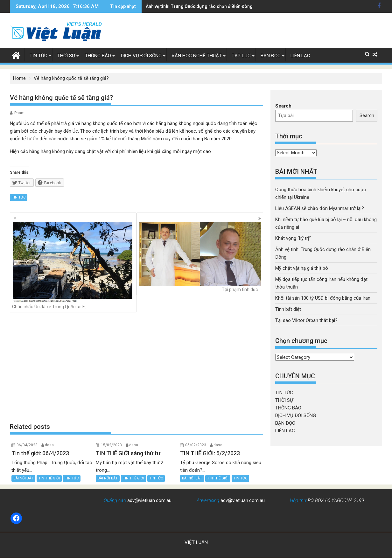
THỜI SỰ (66, 56)
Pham (19, 113)
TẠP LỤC (241, 56)
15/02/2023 (111, 445)
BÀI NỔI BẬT (23, 478)
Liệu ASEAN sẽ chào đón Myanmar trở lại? (320, 208)
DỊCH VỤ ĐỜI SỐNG (141, 56)
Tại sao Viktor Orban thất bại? (306, 320)
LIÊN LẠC (300, 56)
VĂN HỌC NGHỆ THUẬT (197, 56)
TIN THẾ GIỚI (49, 478)
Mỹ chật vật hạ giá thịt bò (172, 6)
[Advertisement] (136, 367)
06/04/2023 (27, 445)
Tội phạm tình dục (200, 257)
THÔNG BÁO (98, 56)
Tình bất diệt (288, 309)
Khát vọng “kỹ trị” (293, 238)
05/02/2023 (196, 445)
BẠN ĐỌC (271, 56)
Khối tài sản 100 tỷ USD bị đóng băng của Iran (323, 298)
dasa (49, 445)
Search (283, 106)
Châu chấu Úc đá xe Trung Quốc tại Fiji (73, 265)
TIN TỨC (38, 56)
